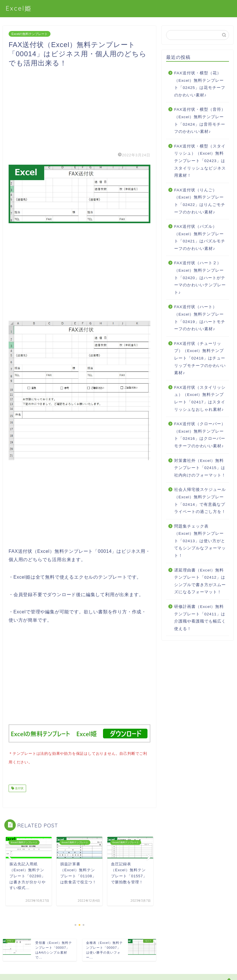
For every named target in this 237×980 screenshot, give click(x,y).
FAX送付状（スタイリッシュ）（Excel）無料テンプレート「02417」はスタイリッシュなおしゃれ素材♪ (200, 398)
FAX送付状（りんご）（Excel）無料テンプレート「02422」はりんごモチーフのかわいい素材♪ (200, 201)
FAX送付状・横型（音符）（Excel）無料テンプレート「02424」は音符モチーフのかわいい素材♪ (200, 120)
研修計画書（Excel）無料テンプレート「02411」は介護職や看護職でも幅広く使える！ (200, 618)
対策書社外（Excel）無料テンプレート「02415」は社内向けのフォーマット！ (200, 468)
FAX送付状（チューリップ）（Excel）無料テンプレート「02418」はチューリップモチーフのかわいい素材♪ (200, 358)
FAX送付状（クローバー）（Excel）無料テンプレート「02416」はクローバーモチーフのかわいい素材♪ (200, 435)
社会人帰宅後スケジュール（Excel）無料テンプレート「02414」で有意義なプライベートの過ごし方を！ (200, 501)
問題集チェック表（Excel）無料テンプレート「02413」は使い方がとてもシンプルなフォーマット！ (200, 541)
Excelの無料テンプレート (30, 34)
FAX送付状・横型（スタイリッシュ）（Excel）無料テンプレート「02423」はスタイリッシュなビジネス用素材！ (200, 161)
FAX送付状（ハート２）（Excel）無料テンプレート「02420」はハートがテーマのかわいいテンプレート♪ (200, 278)
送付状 (19, 787)
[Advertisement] (79, 108)
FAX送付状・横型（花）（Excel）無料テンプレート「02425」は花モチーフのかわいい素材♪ (200, 84)
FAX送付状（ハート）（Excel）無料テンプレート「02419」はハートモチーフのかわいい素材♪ (200, 318)
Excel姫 (19, 8)
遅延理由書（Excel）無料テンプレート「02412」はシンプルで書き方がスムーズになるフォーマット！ (200, 581)
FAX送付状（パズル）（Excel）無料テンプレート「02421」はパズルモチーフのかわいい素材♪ (200, 238)
